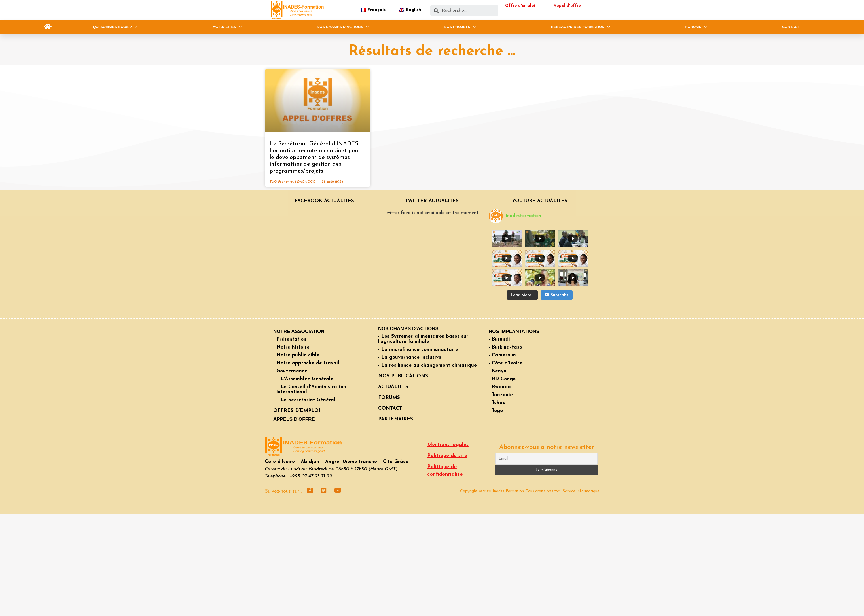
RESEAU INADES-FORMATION (581, 27)
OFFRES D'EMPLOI (297, 411)
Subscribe (557, 275)
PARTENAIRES (396, 419)
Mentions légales (448, 445)
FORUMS (696, 27)
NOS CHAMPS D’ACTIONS (343, 27)
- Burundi (499, 339)
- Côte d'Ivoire (505, 363)
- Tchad (497, 403)
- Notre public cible (296, 355)
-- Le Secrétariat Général (306, 400)
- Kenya (498, 371)
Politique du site (447, 456)
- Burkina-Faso (505, 347)
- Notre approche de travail (306, 363)
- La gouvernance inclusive (410, 357)
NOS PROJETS (460, 27)
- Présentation (290, 339)
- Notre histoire (291, 347)
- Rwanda (500, 387)
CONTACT (791, 27)
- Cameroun (502, 355)
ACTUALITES (227, 27)
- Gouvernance (290, 371)
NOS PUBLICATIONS (403, 376)
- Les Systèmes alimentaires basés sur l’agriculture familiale (423, 339)
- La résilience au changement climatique (427, 365)
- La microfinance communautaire (418, 350)
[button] (48, 27)
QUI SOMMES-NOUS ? (115, 27)
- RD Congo (502, 379)
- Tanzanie (501, 395)
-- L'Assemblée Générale (305, 379)
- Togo (496, 411)
